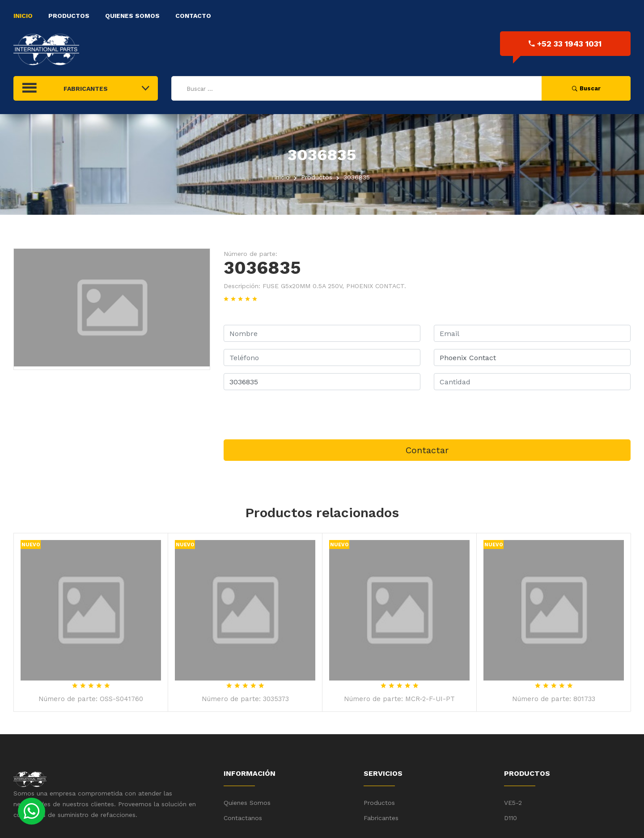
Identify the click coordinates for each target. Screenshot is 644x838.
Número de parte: (250, 254)
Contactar (427, 450)
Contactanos (243, 818)
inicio (282, 177)
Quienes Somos (132, 16)
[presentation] (292, 415)
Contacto (193, 16)
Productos (69, 16)
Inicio (23, 16)
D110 (511, 818)
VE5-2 (513, 803)
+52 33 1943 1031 (565, 44)
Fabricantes (381, 818)
